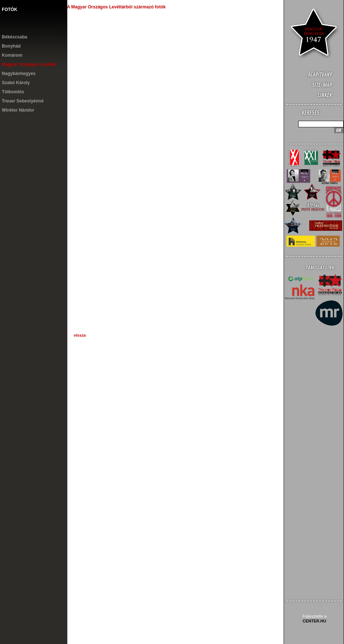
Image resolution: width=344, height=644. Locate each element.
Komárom (12, 55)
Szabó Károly (16, 83)
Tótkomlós (13, 92)
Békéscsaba (14, 37)
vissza (80, 335)
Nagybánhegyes (19, 74)
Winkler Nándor (18, 110)
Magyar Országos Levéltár (29, 64)
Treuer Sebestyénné (23, 101)
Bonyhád (11, 46)
